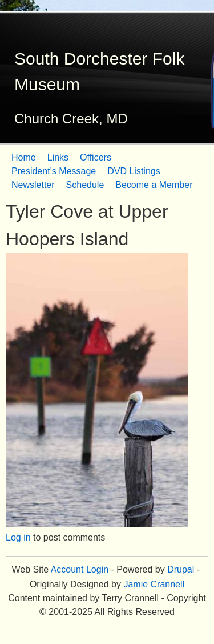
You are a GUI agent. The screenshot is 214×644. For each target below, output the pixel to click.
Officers (96, 157)
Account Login (80, 569)
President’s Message (54, 171)
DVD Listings (134, 171)
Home (24, 157)
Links (58, 157)
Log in (18, 537)
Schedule (85, 185)
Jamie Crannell (154, 584)
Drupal (181, 569)
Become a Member (154, 185)
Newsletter (33, 185)
